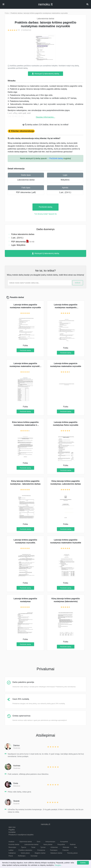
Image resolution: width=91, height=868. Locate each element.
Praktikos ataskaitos (25, 850)
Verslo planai (25, 853)
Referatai (66, 847)
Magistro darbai (40, 853)
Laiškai (11, 850)
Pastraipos (54, 850)
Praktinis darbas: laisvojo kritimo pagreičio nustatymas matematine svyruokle (39, 13)
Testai (33, 847)
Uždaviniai (54, 847)
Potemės (66, 850)
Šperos (24, 847)
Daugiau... (59, 865)
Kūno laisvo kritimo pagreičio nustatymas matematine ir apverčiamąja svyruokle (25, 425)
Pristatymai (41, 850)
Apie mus (12, 827)
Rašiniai (73, 844)
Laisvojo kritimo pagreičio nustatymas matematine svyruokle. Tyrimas (25, 366)
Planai (11, 856)
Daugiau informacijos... (46, 117)
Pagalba (12, 830)
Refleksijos (22, 856)
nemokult (45, 4)
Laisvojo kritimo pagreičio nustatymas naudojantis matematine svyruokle (66, 308)
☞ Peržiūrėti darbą (55, 158)
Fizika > (7, 13)
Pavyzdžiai (61, 844)
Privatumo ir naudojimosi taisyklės (21, 835)
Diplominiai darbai (26, 842)
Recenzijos (12, 847)
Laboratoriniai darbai (26, 180)
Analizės (11, 842)
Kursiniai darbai (14, 844)
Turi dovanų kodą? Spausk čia (45, 214)
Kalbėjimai (12, 853)
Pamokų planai (72, 853)
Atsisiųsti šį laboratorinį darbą (46, 74)
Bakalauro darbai (56, 853)
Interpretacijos (50, 842)
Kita (75, 847)
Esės (39, 842)
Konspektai (64, 842)
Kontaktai (12, 832)
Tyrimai (43, 847)
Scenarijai (34, 856)
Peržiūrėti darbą (46, 207)
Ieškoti (78, 283)
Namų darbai (48, 844)
